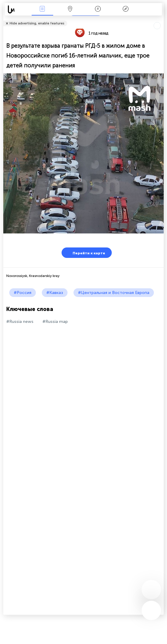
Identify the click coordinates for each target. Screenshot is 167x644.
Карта (70, 9)
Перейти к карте (85, 253)
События (42, 9)
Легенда (125, 9)
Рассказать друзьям (160, 20)
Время (98, 9)
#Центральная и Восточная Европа (114, 293)
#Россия (23, 293)
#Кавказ (55, 293)
